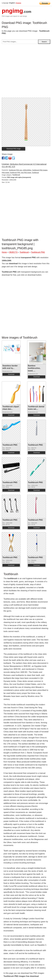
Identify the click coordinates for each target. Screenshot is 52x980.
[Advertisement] (26, 72)
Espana (19, 3)
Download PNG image (14, 149)
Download (11, 374)
